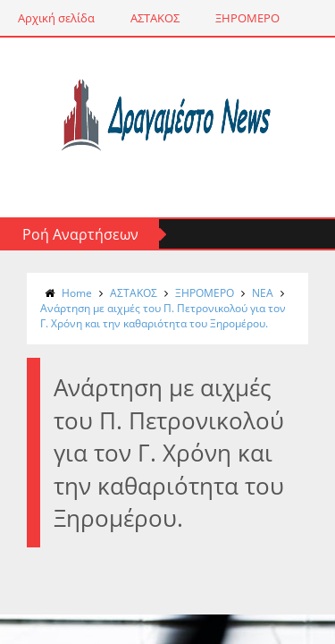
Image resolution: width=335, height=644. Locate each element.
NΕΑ (263, 293)
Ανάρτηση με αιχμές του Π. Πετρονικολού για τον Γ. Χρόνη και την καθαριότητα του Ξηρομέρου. (163, 316)
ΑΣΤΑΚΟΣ (155, 18)
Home (77, 293)
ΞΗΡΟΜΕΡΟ (247, 18)
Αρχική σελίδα (56, 18)
